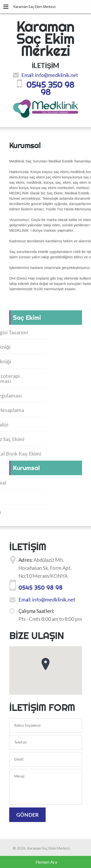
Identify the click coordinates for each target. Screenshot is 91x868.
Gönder (27, 815)
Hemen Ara (46, 862)
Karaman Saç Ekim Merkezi (46, 38)
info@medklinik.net (57, 75)
